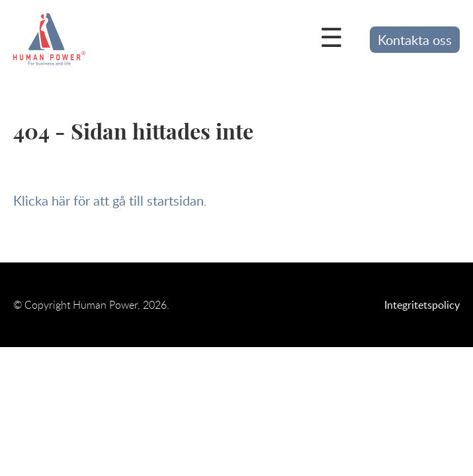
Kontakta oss (415, 40)
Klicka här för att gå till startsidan (108, 200)
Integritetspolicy (422, 305)
